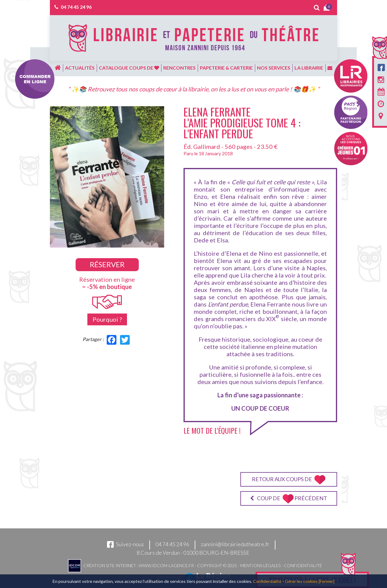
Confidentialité (303, 565)
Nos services (274, 68)
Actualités (80, 68)
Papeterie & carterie (226, 68)
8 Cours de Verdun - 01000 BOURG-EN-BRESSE (193, 553)
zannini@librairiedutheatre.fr (235, 544)
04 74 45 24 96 (76, 7)
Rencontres (179, 68)
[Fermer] (327, 581)
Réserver (107, 264)
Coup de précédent (289, 499)
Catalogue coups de (129, 68)
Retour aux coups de (289, 480)
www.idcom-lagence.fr (166, 565)
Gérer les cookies (301, 581)
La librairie (309, 68)
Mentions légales (260, 565)
